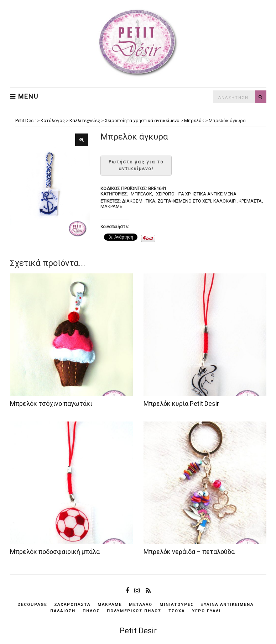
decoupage (32, 605)
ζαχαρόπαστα (72, 605)
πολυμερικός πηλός (134, 611)
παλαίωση (63, 611)
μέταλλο (141, 605)
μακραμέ (111, 206)
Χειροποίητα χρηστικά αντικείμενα (196, 194)
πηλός (91, 611)
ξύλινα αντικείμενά (227, 605)
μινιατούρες (177, 605)
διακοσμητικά (139, 201)
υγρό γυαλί (206, 611)
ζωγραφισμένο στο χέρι (184, 201)
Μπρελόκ (141, 194)
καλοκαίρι (225, 201)
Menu (24, 96)
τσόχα (177, 611)
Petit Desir (138, 631)
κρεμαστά (250, 201)
